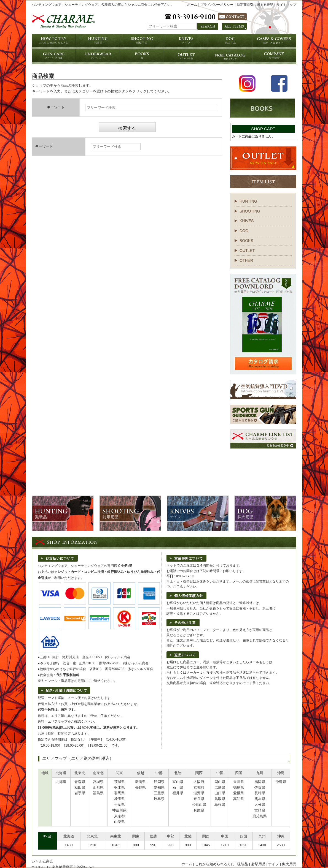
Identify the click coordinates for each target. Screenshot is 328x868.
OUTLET (247, 251)
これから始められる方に (215, 845)
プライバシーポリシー (217, 5)
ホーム (192, 5)
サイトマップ (286, 5)
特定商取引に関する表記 (255, 5)
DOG (244, 231)
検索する (127, 128)
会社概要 (166, 851)
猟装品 (243, 845)
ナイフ (274, 845)
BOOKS (246, 241)
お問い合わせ (261, 851)
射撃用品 (258, 845)
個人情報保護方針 (191, 851)
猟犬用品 (289, 845)
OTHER (246, 260)
